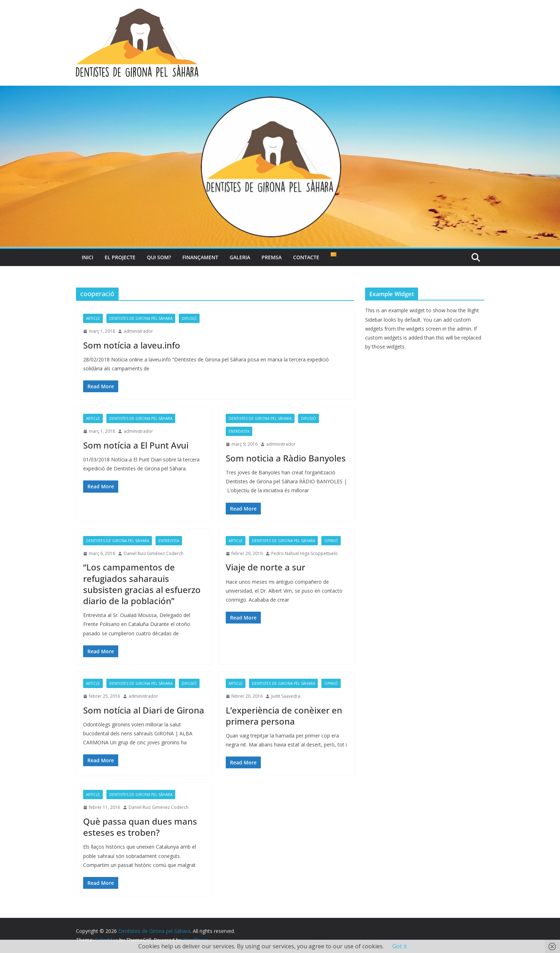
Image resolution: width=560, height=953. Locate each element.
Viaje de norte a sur (265, 567)
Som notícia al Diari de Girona (144, 710)
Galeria (240, 257)
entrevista (239, 431)
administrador (138, 331)
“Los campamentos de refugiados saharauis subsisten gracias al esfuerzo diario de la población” (142, 584)
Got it (400, 946)
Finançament (200, 257)
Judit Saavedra (286, 696)
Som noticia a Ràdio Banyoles (286, 458)
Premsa (272, 257)
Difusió (189, 318)
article (93, 318)
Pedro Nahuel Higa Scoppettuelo (305, 553)
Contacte (306, 257)
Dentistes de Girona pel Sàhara (141, 318)
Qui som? (159, 257)
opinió (331, 541)
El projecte (120, 257)
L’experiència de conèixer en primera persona (284, 716)
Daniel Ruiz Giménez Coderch (154, 553)
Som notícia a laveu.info (132, 345)
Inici (87, 257)
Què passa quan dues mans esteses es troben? (140, 827)
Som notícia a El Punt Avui (136, 445)
